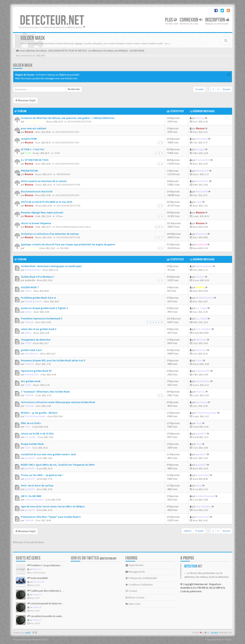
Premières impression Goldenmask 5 (42, 319)
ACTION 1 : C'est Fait (33, 149)
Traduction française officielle (26, 640)
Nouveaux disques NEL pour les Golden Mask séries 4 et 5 (53, 360)
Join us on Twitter (94, 558)
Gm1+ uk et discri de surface (37, 486)
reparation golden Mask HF (36, 371)
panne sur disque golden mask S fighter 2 (44, 308)
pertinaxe (202, 402)
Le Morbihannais (34, 500)
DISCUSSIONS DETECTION (79, 122)
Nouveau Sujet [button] (25, 100)
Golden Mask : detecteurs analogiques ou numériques (51, 266)
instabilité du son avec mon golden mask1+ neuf (48, 454)
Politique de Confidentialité (141, 578)
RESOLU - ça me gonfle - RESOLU (39, 413)
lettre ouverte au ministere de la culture (44, 181)
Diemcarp (202, 234)
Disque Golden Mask (32, 444)
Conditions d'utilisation (139, 585)
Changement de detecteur (36, 340)
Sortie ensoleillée (38, 578)
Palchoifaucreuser (35, 416)
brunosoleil (203, 475)
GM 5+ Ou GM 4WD (31, 496)
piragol (200, 149)
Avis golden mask (31, 381)
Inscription (217, 20)
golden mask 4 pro (31, 350)
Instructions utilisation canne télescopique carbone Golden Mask (58, 402)
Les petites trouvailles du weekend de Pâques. (52, 616)
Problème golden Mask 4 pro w (38, 298)
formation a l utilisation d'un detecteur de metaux (50, 234)
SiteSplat (214, 633)
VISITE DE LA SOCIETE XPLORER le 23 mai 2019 (46, 202)
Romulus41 (202, 171)
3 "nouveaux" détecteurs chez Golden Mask (45, 392)
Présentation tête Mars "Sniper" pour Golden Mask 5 (51, 517)
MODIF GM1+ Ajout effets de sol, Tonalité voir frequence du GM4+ (58, 465)
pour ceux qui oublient (34, 128)
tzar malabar (204, 329)
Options (187, 531)
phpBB (28, 633)
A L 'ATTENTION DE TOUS (35, 160)
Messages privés (135, 572)
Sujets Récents (134, 565)
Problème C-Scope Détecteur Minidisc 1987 (51, 565)
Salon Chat (133, 604)
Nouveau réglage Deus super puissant (42, 213)
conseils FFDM (29, 139)
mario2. (200, 392)
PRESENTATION (29, 171)
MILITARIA (64, 248)
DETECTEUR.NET (52, 21)
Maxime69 (202, 139)
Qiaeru (44, 640)
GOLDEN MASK (23, 65)
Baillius (200, 287)
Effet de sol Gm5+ (31, 423)
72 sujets (199, 89)
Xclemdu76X (32, 375)
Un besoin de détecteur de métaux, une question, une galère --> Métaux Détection (68, 118)
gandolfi (201, 434)
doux (199, 202)
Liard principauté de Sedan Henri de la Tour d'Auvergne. (57, 603)
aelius (28, 291)
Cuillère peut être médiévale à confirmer (49, 591)
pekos (28, 312)
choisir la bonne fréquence (36, 223)
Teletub (29, 322)
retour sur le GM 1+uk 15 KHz (37, 434)
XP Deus (59, 216)
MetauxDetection (35, 122)
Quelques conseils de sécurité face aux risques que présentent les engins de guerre (68, 244)
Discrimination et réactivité (37, 192)
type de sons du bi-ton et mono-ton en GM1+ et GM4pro (53, 507)
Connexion (191, 20)
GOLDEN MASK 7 (30, 287)
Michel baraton (33, 301)
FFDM (28, 153)
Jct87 (28, 343)
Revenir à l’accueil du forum (28, 542)
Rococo (29, 132)
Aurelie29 (201, 244)
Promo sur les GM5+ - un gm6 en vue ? (42, 475)
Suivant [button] (226, 89)
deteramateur (33, 270)
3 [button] (218, 89)
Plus (171, 20)
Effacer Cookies (135, 598)
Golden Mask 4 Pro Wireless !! (37, 277)
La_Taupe (202, 308)
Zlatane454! (203, 160)
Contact (131, 591)
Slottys (200, 118)
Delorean (201, 340)
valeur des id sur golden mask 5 (39, 329)
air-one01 (30, 437)
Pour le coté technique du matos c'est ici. (74, 227)
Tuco (28, 427)
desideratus (32, 354)
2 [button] (213, 89)
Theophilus (31, 248)
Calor (199, 360)
